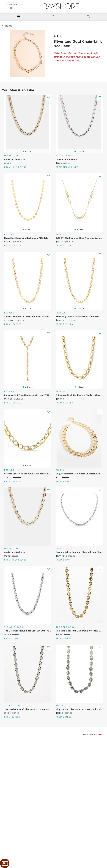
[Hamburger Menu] (19, 16)
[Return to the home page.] (61, 6)
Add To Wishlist (48, 97)
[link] (54, 17)
